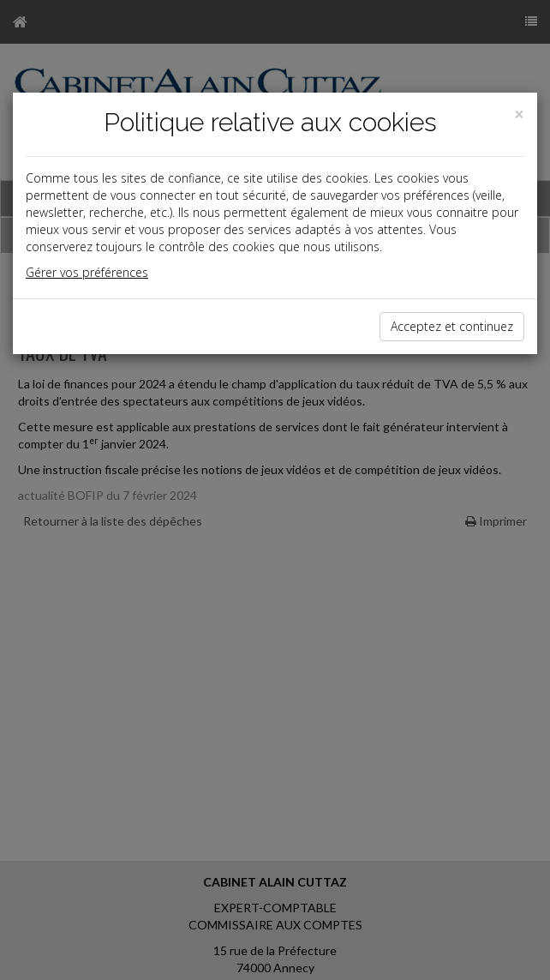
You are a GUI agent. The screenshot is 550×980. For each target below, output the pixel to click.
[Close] (519, 114)
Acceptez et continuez (452, 326)
